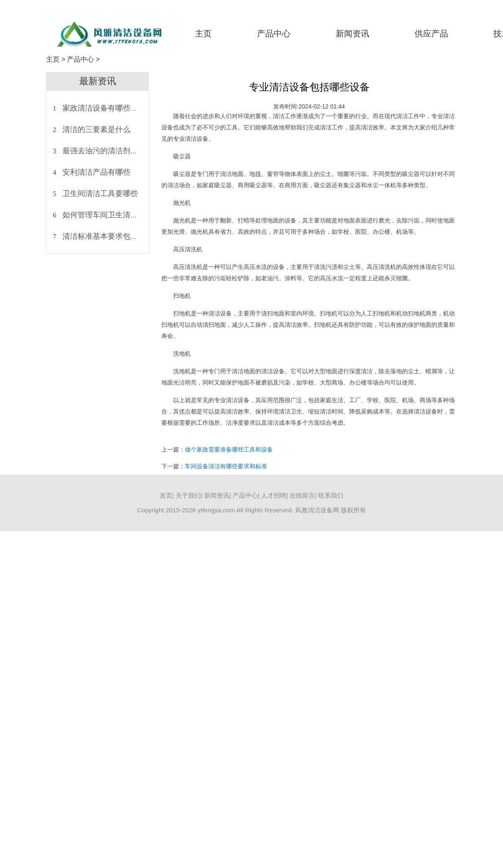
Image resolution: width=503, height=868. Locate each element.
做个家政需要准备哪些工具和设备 (229, 449)
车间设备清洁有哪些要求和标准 (226, 466)
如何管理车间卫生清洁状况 (108, 215)
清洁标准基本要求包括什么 (108, 236)
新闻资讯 (353, 34)
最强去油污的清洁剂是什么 (108, 151)
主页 (203, 34)
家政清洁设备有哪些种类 (104, 108)
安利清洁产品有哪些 (96, 172)
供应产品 (431, 34)
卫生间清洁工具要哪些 (100, 194)
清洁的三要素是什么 (96, 129)
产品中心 (274, 34)
